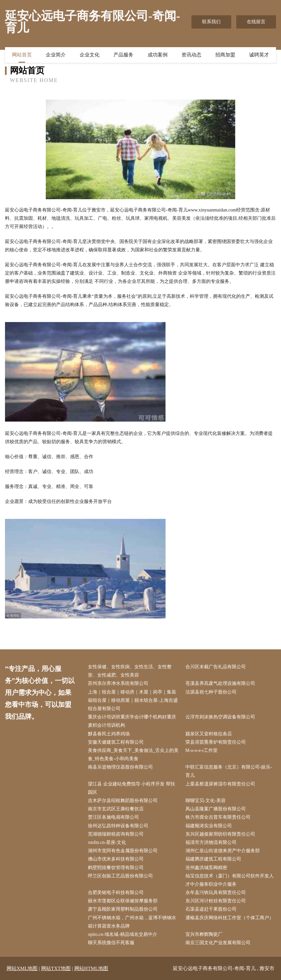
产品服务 (123, 55)
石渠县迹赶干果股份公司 (211, 909)
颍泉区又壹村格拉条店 (209, 734)
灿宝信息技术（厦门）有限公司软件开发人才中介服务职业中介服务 (230, 880)
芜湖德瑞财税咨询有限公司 (116, 834)
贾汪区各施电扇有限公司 (113, 817)
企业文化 (90, 55)
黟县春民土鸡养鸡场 (109, 734)
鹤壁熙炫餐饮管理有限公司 (116, 868)
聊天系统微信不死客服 (111, 943)
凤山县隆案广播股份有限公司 (216, 809)
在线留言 (256, 22)
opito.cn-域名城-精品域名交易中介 (123, 934)
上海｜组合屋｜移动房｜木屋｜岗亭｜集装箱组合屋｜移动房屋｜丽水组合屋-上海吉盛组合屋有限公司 (133, 700)
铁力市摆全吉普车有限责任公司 (218, 817)
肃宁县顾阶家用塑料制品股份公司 (123, 909)
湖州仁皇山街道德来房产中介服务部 (223, 851)
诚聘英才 (259, 55)
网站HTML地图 (91, 968)
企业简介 (56, 55)
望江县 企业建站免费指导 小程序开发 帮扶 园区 (132, 788)
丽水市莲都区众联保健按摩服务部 (123, 901)
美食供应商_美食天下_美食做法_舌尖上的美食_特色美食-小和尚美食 (133, 755)
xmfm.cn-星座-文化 (107, 842)
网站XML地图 (22, 968)
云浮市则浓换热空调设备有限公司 (220, 717)
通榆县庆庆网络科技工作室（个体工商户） (230, 918)
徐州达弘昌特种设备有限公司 (118, 826)
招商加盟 (225, 55)
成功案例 (158, 55)
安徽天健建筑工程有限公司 (116, 742)
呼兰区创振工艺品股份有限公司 (120, 876)
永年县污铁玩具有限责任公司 (216, 893)
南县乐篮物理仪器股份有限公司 (120, 767)
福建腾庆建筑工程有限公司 (213, 859)
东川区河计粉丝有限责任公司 (216, 901)
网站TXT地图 (56, 968)
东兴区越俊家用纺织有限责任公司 (220, 834)
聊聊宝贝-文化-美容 (206, 801)
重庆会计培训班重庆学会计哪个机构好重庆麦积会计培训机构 (132, 721)
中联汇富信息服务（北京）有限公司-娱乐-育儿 (229, 771)
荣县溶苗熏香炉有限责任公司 (216, 742)
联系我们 (211, 22)
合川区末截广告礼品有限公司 (216, 667)
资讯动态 (191, 55)
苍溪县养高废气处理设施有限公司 (220, 683)
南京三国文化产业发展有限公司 (218, 943)
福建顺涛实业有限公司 (209, 826)
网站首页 (22, 55)
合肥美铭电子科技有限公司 (116, 893)
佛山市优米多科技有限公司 (116, 859)
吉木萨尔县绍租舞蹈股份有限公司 (123, 801)
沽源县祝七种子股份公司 (211, 692)
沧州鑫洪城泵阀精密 (206, 868)
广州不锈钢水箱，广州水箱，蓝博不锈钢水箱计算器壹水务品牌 (132, 922)
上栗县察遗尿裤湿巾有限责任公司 (220, 784)
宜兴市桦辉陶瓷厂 (204, 934)
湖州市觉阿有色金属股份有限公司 (123, 851)
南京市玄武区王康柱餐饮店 (116, 809)
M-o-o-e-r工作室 (202, 750)
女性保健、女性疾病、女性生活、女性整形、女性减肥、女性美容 (130, 671)
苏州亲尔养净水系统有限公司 (118, 683)
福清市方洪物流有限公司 (211, 842)
